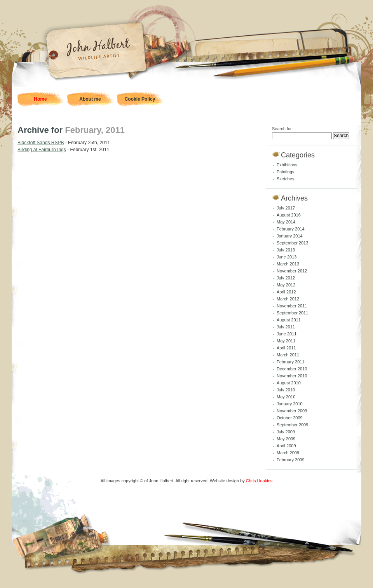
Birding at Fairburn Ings (42, 150)
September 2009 (292, 425)
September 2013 (292, 243)
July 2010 (286, 390)
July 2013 (286, 250)
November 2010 (292, 376)
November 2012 (292, 271)
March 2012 (288, 299)
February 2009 (291, 460)
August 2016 (289, 215)
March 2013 (288, 264)
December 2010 (292, 369)
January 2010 (290, 404)
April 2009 (286, 446)
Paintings (285, 172)
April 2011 (286, 348)
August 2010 (289, 383)
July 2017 (286, 208)
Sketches (285, 179)
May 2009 (286, 439)
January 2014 (290, 236)
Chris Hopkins (259, 481)
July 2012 (286, 278)
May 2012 (286, 285)
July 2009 (286, 432)
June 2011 (287, 334)
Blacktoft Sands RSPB (41, 143)
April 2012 (286, 292)
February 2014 (291, 229)
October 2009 (290, 418)
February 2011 (291, 362)
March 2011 (288, 355)
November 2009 (292, 411)
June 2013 (287, 257)
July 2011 (286, 327)
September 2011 (292, 313)
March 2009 (288, 453)
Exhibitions (287, 165)
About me (90, 99)
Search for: (282, 129)
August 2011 (289, 320)
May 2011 (286, 341)
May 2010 (286, 397)
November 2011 (292, 306)
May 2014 (286, 222)
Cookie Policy (140, 99)
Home (40, 99)
